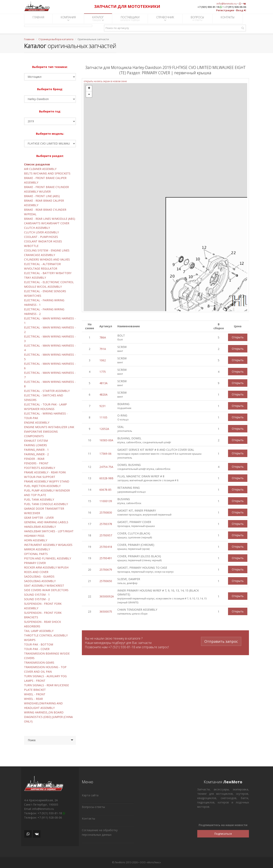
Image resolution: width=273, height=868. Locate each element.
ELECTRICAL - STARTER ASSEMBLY (47, 391)
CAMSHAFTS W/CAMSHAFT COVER (47, 223)
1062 (103, 360)
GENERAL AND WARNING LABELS (46, 522)
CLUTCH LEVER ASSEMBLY (41, 232)
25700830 (106, 512)
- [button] (89, 94)
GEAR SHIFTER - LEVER (39, 518)
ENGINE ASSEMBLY (37, 422)
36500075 (106, 612)
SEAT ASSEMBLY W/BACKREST (44, 586)
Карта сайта (90, 795)
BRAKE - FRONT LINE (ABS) (42, 196)
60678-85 (105, 490)
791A (103, 349)
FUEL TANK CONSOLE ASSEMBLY (46, 504)
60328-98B (106, 478)
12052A (104, 429)
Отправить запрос (221, 641)
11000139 (106, 501)
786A (103, 337)
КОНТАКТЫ (228, 19)
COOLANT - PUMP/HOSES (41, 237)
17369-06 (105, 454)
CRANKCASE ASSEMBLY (40, 255)
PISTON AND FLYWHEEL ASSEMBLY (48, 558)
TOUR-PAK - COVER (37, 649)
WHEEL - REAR (33, 699)
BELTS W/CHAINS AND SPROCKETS (47, 173)
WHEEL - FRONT (35, 694)
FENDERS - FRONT (36, 463)
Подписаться (223, 834)
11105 (103, 417)
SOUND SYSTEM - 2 (37, 599)
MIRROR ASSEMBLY (37, 549)
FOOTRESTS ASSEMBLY (40, 468)
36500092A (107, 596)
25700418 (106, 547)
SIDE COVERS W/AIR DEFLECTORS (46, 590)
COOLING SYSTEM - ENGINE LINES (47, 250)
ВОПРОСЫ (197, 19)
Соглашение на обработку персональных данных (100, 832)
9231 (103, 406)
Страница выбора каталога (56, 39)
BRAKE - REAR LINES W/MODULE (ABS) (50, 219)
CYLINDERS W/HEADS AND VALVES (47, 259)
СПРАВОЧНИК (165, 18)
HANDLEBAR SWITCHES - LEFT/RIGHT (49, 531)
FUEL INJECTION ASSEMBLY (42, 486)
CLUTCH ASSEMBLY (37, 228)
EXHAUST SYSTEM (36, 441)
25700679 (106, 570)
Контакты (88, 818)
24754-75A (106, 467)
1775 (103, 372)
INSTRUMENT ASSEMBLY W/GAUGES (48, 545)
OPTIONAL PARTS (36, 554)
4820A (103, 395)
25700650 (106, 581)
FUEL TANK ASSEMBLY (39, 499)
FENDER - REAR (34, 459)
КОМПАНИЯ (68, 18)
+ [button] (89, 88)
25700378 (106, 524)
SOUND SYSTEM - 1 (37, 595)
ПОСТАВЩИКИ (130, 19)
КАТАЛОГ (98, 19)
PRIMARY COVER (35, 563)
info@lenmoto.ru (227, 4)
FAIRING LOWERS (36, 445)
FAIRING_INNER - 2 (36, 454)
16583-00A (106, 440)
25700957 (106, 535)
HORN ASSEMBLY (36, 540)
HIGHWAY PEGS (34, 536)
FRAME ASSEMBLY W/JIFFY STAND (47, 481)
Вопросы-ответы (93, 807)
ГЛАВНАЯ (38, 19)
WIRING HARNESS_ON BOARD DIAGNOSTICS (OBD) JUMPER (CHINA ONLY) (48, 717)
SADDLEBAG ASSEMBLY (40, 581)
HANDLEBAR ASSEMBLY (40, 527)
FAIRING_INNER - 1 (36, 450)
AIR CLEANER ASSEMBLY (40, 169)
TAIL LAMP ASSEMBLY (39, 631)
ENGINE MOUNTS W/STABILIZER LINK (49, 427)
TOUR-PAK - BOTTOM (39, 644)
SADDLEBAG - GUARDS (39, 576)
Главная (29, 39)
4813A (103, 383)
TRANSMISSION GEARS (39, 663)
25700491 (106, 558)
